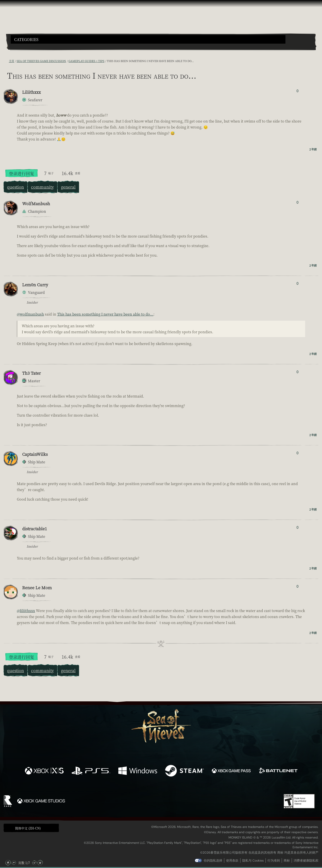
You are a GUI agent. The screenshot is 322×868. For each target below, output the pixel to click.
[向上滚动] (14, 863)
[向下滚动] (34, 863)
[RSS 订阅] (6, 61)
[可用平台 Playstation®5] (91, 771)
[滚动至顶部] (8, 863)
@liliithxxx (26, 611)
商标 (287, 860)
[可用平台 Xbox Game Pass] (231, 771)
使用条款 (232, 860)
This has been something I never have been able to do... (105, 314)
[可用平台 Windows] (138, 771)
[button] (148, 39)
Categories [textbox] (26, 40)
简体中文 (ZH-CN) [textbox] (28, 828)
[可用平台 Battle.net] (278, 771)
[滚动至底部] (40, 863)
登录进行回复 (21, 173)
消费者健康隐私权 (306, 860)
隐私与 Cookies (253, 860)
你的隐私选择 (213, 860)
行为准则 (274, 860)
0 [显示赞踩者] (298, 91)
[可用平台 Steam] (184, 771)
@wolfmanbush (30, 314)
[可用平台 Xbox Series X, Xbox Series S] (44, 771)
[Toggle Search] (23, 46)
